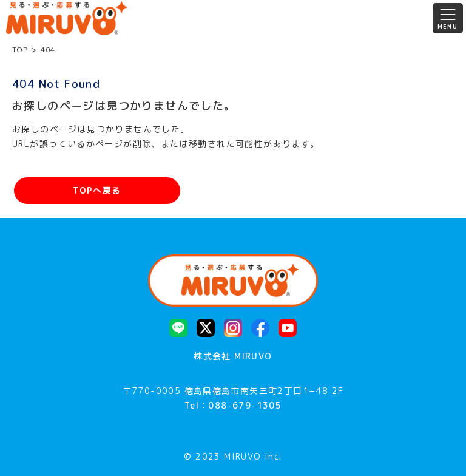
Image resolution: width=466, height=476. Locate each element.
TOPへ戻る (97, 190)
